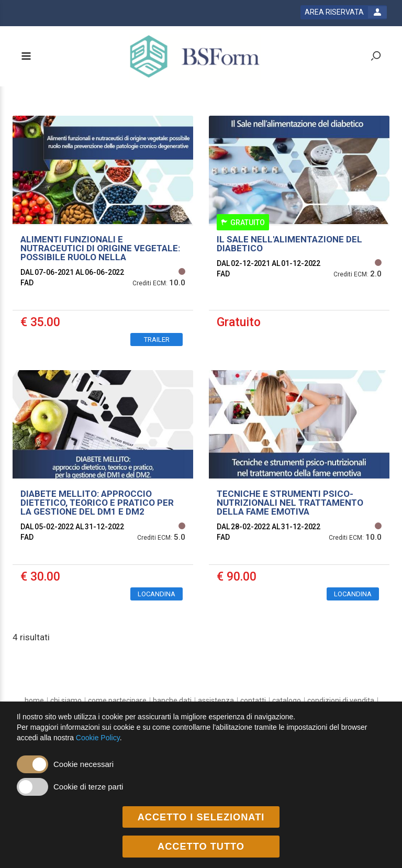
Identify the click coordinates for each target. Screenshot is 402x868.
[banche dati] (172, 700)
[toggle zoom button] (376, 57)
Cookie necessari (83, 764)
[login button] (344, 12)
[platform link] (195, 56)
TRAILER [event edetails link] (157, 340)
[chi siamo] (66, 700)
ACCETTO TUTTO (201, 847)
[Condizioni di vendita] (341, 700)
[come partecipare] (117, 700)
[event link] (103, 235)
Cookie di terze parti (88, 787)
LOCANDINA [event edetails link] (157, 594)
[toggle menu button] (26, 57)
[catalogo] (287, 700)
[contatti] (253, 700)
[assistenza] (216, 700)
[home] (34, 700)
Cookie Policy (98, 738)
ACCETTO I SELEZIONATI (201, 817)
